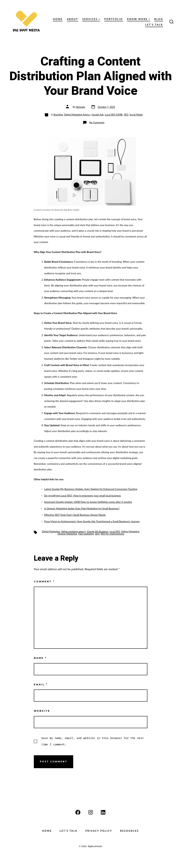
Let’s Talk (154, 25)
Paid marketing (86, 534)
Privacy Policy (99, 831)
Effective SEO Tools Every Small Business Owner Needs (75, 515)
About (72, 19)
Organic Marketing (67, 534)
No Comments (97, 122)
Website (42, 711)
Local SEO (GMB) (114, 115)
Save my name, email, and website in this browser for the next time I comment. (93, 741)
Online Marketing (130, 531)
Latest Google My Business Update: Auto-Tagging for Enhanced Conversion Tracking (91, 489)
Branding (58, 115)
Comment (44, 582)
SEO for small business (112, 534)
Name (40, 658)
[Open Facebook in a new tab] (78, 812)
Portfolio (113, 19)
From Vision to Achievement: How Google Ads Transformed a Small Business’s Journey (92, 521)
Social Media (136, 115)
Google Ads (98, 115)
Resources (129, 831)
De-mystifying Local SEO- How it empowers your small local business (83, 496)
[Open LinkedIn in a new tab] (103, 812)
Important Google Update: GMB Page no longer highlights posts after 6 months (88, 502)
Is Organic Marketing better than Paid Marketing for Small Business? (82, 508)
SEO (126, 115)
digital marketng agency (73, 531)
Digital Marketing (51, 531)
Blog (159, 19)
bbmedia (81, 107)
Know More (139, 19)
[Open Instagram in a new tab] (91, 812)
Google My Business (98, 531)
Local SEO (115, 531)
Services (91, 19)
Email (41, 685)
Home (58, 19)
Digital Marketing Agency (77, 115)
